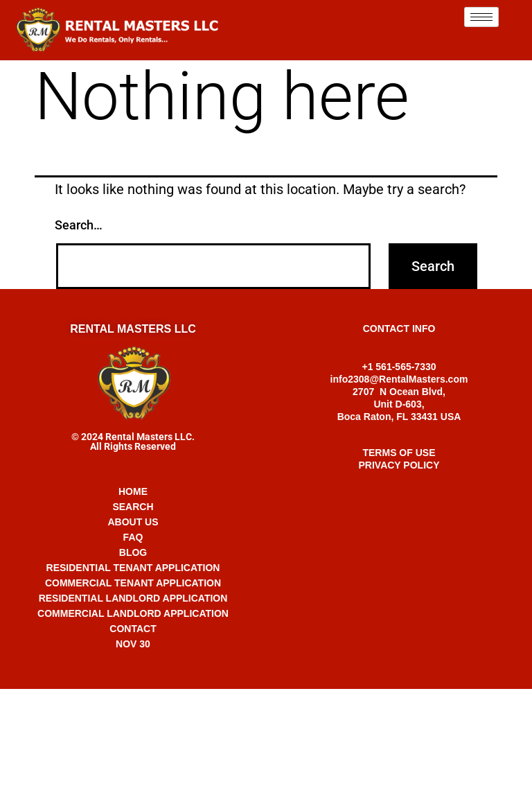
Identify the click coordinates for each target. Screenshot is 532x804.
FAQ (133, 537)
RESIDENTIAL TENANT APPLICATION (133, 568)
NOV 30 (133, 644)
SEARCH (133, 507)
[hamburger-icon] (481, 17)
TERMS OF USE (399, 453)
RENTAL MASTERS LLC (133, 329)
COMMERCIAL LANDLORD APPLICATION (133, 613)
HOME (133, 491)
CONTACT (133, 629)
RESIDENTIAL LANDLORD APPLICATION (133, 598)
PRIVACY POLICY (399, 465)
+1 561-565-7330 (266, 703)
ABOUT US (133, 522)
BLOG (133, 552)
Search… (79, 225)
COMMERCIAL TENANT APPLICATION (133, 583)
